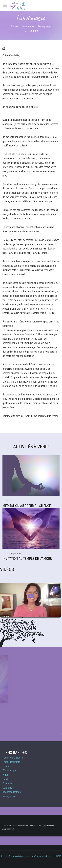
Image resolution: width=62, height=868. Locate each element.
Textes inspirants (11, 762)
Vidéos (6, 775)
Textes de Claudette (13, 758)
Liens (5, 779)
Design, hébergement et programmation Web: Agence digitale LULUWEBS (31, 856)
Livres (6, 766)
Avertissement (8, 829)
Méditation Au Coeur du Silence (27, 506)
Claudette (7, 783)
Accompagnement (12, 792)
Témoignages (45, 26)
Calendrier (8, 788)
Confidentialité (48, 826)
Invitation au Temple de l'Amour (27, 559)
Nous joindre (9, 796)
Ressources (28, 26)
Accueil (14, 26)
